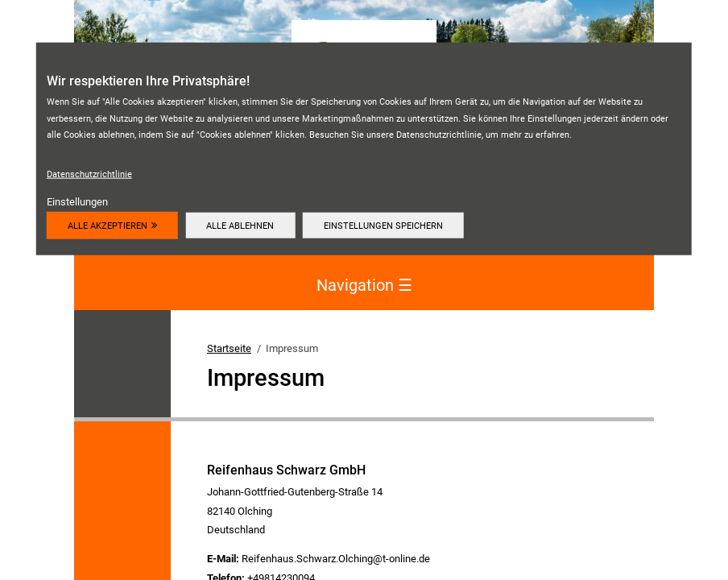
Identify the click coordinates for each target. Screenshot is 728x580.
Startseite (229, 348)
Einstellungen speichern (383, 225)
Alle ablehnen (240, 225)
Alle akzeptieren (108, 225)
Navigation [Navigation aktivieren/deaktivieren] (364, 286)
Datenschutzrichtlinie (89, 173)
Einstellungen (77, 202)
